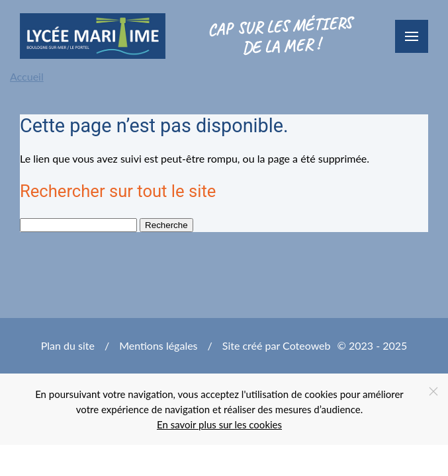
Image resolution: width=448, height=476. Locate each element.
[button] (412, 36)
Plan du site (68, 345)
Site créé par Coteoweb (277, 345)
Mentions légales (158, 345)
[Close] (433, 391)
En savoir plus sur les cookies (219, 424)
